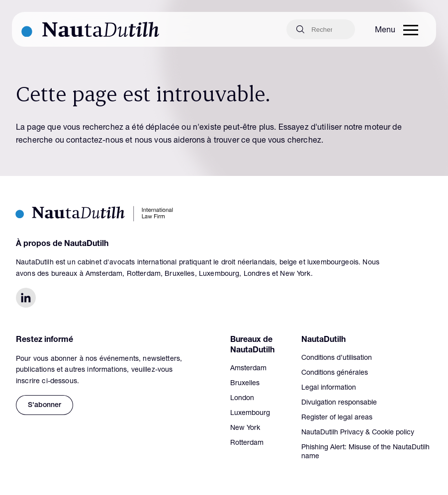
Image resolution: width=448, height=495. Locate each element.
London (242, 399)
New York (245, 428)
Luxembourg (250, 413)
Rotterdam (247, 443)
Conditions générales (335, 373)
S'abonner (45, 406)
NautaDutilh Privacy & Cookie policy (358, 433)
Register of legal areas (337, 418)
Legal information (329, 388)
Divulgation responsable (339, 403)
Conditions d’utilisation (337, 358)
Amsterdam (248, 369)
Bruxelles (245, 384)
